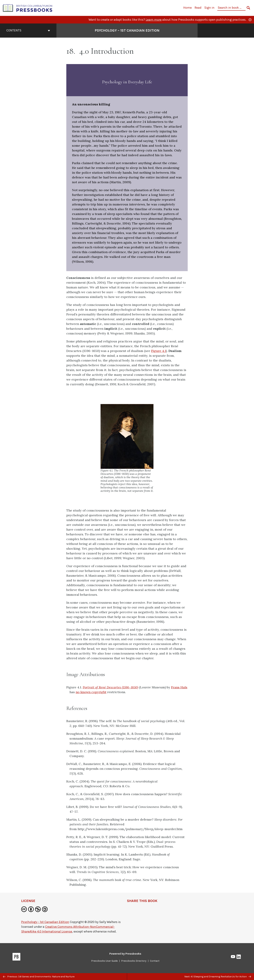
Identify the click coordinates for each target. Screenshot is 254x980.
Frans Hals (179, 687)
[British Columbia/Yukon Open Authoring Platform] (28, 8)
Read (198, 8)
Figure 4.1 (159, 351)
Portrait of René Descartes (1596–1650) (110, 687)
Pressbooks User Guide (104, 961)
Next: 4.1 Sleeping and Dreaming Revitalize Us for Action (218, 977)
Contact (155, 961)
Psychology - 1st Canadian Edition (45, 922)
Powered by (125, 954)
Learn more (154, 20)
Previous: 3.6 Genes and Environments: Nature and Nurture (39, 977)
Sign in (209, 8)
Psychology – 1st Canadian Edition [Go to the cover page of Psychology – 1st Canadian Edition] (127, 30)
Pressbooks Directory (134, 961)
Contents (28, 30)
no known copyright (91, 692)
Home (188, 8)
